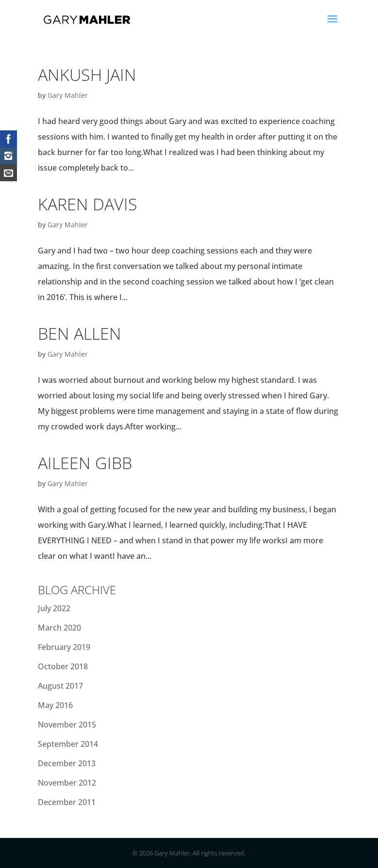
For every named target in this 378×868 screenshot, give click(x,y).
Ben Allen (80, 333)
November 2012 (67, 783)
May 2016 (55, 705)
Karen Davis (88, 204)
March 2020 (59, 628)
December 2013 (67, 763)
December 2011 (67, 802)
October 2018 (63, 666)
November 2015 (67, 725)
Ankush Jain (87, 75)
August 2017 (60, 686)
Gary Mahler (68, 95)
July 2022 (54, 608)
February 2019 (64, 647)
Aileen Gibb (85, 463)
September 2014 (68, 744)
